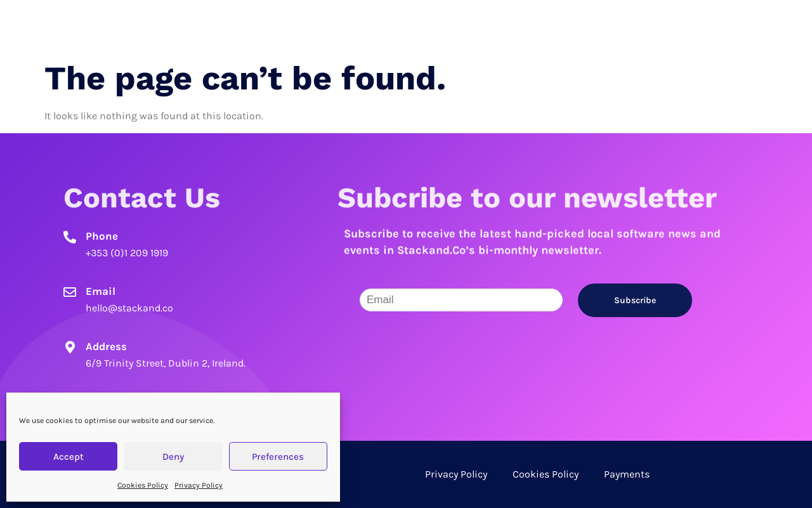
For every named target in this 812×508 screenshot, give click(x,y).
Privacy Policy (199, 485)
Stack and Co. (160, 25)
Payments (627, 474)
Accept (69, 457)
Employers (672, 25)
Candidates (594, 25)
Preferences (278, 457)
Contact (740, 25)
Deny (173, 457)
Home (529, 25)
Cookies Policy (143, 485)
